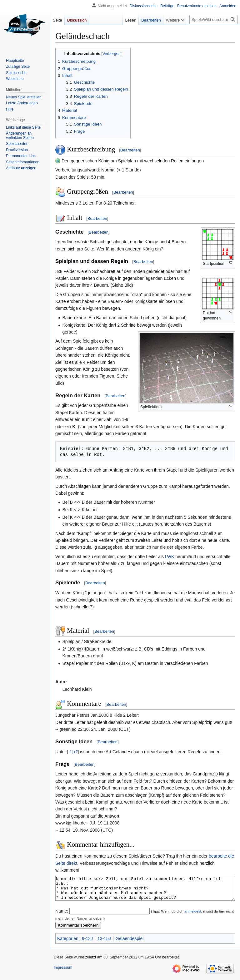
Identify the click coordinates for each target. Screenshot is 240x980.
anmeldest (193, 916)
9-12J (87, 943)
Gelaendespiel (130, 943)
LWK (170, 557)
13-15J (104, 943)
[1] (71, 752)
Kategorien (68, 943)
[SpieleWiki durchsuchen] (213, 20)
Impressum (63, 972)
